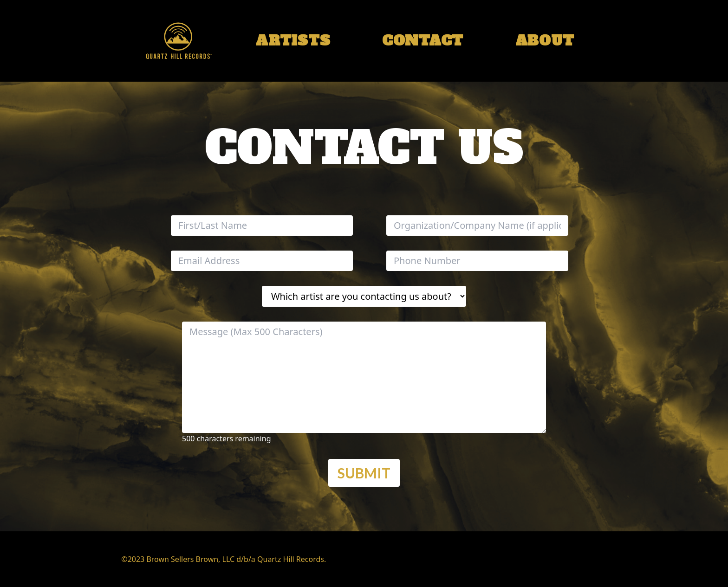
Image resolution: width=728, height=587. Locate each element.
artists (293, 41)
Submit (364, 473)
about (545, 41)
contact (423, 41)
